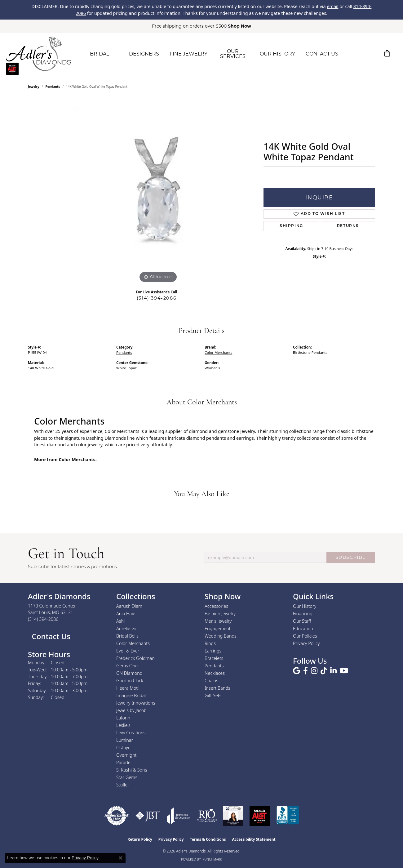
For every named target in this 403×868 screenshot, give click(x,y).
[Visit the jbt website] (148, 816)
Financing (303, 614)
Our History (305, 606)
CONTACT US (322, 54)
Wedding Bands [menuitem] (221, 636)
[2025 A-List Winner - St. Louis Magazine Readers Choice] (260, 816)
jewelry (34, 87)
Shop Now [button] (239, 26)
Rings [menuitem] (210, 643)
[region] (158, 191)
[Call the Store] (43, 619)
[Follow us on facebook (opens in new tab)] (306, 671)
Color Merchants (218, 352)
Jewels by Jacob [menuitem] (131, 710)
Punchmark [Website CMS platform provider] (212, 859)
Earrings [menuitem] (213, 651)
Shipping (291, 226)
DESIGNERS (144, 54)
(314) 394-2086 (157, 298)
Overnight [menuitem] (126, 755)
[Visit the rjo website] (207, 816)
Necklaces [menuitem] (215, 673)
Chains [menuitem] (211, 681)
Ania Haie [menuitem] (126, 614)
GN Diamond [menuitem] (129, 673)
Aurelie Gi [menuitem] (126, 628)
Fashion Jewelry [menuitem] (220, 614)
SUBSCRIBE (351, 557)
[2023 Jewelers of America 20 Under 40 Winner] (233, 816)
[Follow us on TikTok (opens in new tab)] (324, 671)
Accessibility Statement (254, 839)
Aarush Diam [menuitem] (129, 606)
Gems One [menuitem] (127, 666)
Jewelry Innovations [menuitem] (136, 703)
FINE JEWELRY (188, 54)
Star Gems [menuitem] (127, 777)
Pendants (53, 87)
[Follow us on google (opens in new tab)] (297, 671)
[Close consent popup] (121, 858)
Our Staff (302, 621)
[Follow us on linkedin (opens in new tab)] (333, 671)
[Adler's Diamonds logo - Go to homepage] (39, 54)
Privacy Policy (306, 643)
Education (303, 628)
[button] (358, 53)
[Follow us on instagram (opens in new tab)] (314, 671)
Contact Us (50, 636)
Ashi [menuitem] (120, 621)
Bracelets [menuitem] (214, 658)
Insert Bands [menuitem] (217, 688)
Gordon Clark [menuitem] (130, 681)
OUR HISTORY (277, 54)
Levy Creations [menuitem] (131, 733)
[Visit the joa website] (179, 816)
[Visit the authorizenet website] (117, 816)
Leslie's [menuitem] (123, 725)
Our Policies (305, 636)
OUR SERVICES (233, 54)
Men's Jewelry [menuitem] (218, 621)
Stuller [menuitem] (123, 785)
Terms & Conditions (208, 839)
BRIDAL (100, 54)
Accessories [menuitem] (216, 606)
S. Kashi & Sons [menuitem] (132, 770)
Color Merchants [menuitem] (133, 643)
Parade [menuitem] (123, 762)
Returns (348, 226)
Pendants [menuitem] (214, 666)
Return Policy (140, 839)
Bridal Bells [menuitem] (127, 636)
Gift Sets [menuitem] (213, 695)
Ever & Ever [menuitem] (128, 651)
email (332, 6)
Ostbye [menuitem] (123, 748)
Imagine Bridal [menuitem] (131, 695)
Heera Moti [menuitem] (127, 688)
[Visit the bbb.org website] (288, 816)
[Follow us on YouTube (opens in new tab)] (344, 671)
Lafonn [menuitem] (123, 718)
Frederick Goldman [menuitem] (135, 658)
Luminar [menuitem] (125, 740)
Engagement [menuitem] (218, 628)
